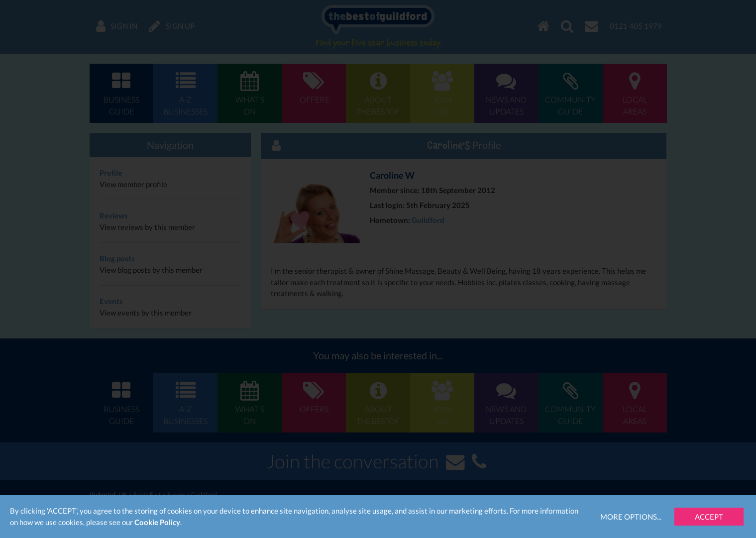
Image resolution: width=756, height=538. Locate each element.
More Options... (631, 517)
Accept (709, 517)
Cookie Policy (157, 522)
